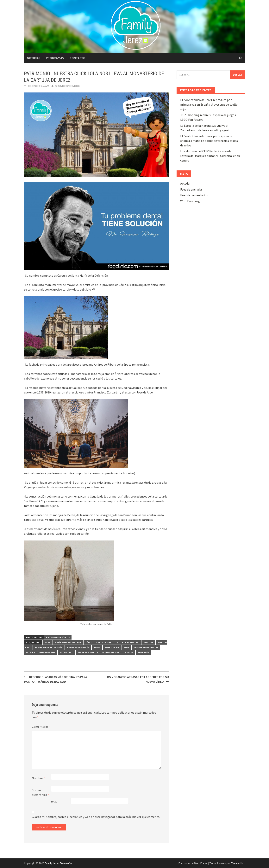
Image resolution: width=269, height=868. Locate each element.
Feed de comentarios (194, 195)
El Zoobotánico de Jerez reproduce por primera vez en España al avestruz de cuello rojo (209, 104)
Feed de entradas (191, 189)
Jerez (97, 647)
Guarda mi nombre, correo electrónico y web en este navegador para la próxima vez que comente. (96, 817)
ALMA (48, 642)
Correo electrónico (40, 792)
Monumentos (47, 652)
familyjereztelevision (67, 86)
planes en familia (88, 652)
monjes (30, 652)
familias (148, 642)
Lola (127, 647)
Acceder (185, 183)
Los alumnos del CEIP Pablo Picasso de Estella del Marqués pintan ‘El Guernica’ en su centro (210, 156)
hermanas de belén (78, 647)
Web (54, 802)
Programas (55, 58)
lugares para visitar (146, 647)
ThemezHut (238, 863)
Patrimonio (66, 652)
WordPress (201, 863)
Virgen (129, 652)
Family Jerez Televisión (49, 647)
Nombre (38, 778)
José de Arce (112, 647)
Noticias (34, 58)
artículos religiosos (68, 642)
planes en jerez (112, 652)
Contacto (78, 58)
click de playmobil (128, 642)
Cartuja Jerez (105, 642)
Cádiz (89, 642)
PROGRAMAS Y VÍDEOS (58, 637)
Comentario (41, 727)
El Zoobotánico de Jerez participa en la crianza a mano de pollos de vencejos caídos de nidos (209, 141)
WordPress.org (190, 201)
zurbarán (144, 652)
